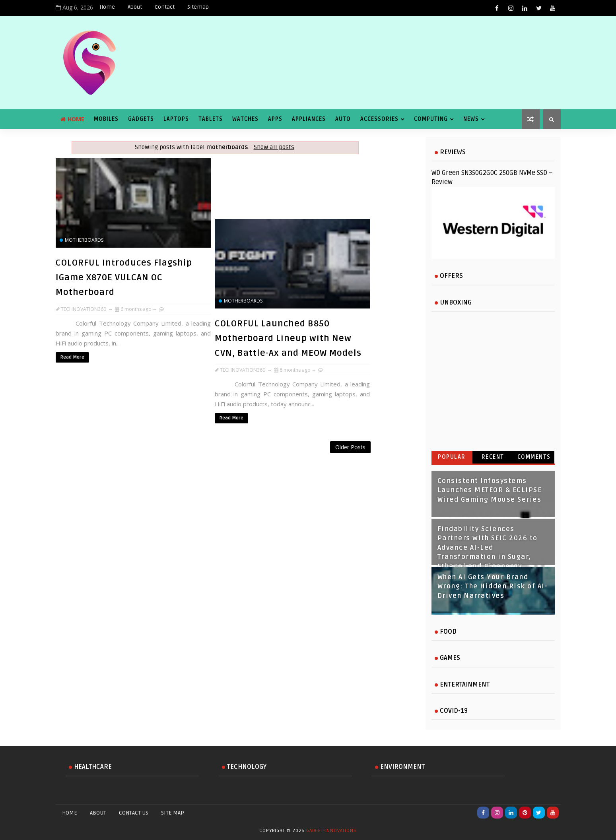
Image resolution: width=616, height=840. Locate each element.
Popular (452, 457)
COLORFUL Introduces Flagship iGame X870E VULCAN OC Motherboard (124, 277)
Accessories (379, 119)
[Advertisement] (215, 462)
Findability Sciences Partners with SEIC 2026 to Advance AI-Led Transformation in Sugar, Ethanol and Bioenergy (488, 548)
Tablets (211, 119)
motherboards (84, 240)
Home (107, 7)
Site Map (173, 813)
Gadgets (141, 119)
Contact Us (134, 813)
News (471, 119)
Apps (275, 119)
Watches (245, 119)
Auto (343, 119)
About (135, 7)
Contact (165, 7)
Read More (72, 357)
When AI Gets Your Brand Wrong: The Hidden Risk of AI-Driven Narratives (493, 587)
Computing (431, 119)
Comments (534, 457)
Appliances (309, 119)
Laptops (176, 119)
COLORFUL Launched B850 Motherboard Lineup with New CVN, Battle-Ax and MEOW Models (288, 338)
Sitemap (198, 7)
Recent (493, 457)
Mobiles (106, 119)
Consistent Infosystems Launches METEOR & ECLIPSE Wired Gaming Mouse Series (490, 490)
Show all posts (274, 147)
